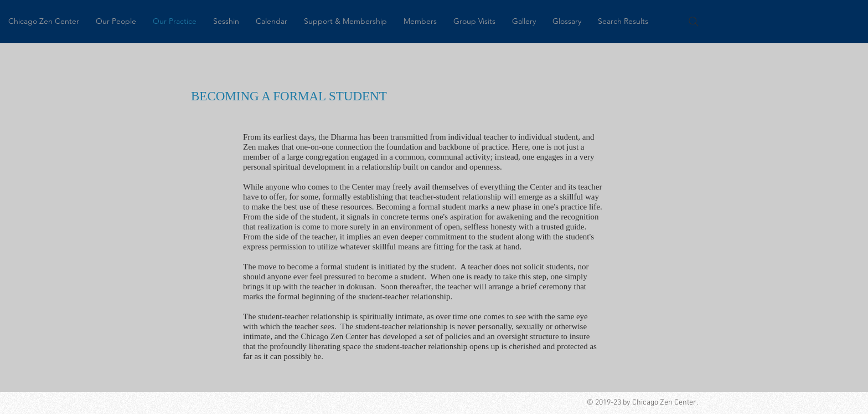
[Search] (694, 22)
